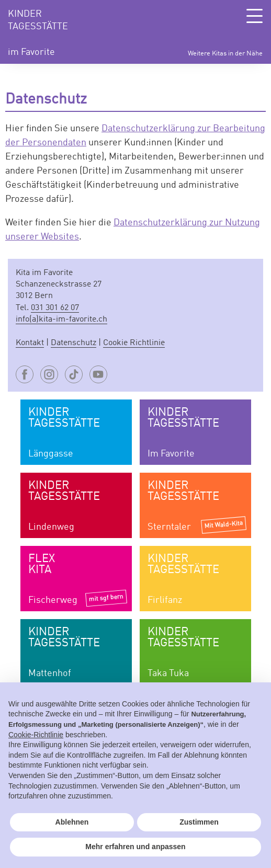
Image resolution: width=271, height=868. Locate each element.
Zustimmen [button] (199, 822)
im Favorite (31, 52)
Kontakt (30, 343)
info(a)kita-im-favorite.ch (61, 319)
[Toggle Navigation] (255, 16)
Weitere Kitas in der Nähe (225, 54)
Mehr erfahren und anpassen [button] (135, 847)
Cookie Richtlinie (134, 343)
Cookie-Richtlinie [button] (36, 735)
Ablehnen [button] (72, 822)
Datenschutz (74, 343)
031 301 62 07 (55, 308)
